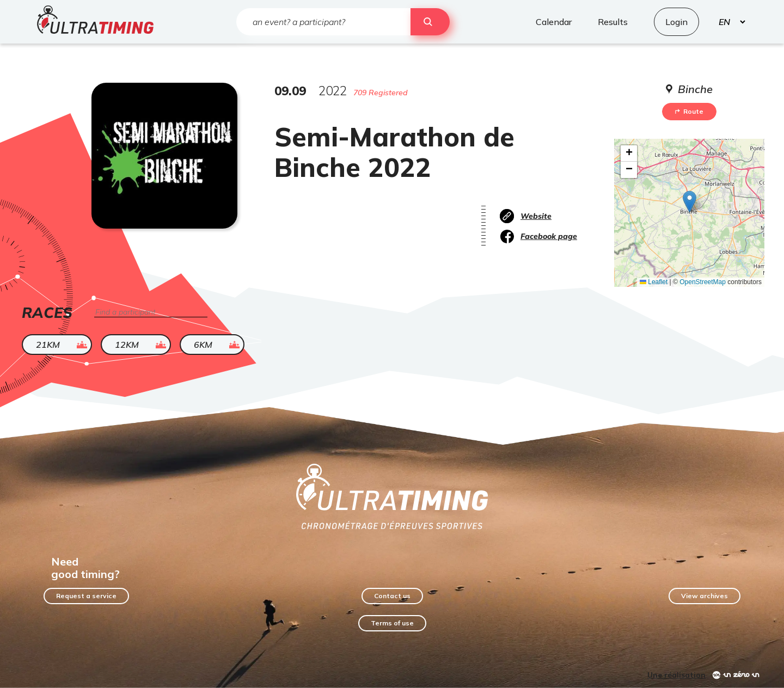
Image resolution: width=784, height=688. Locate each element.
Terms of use (392, 623)
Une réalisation (676, 675)
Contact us (392, 596)
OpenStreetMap (703, 282)
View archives (705, 596)
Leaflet (654, 282)
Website (536, 216)
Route (689, 111)
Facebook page (549, 236)
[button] (690, 202)
